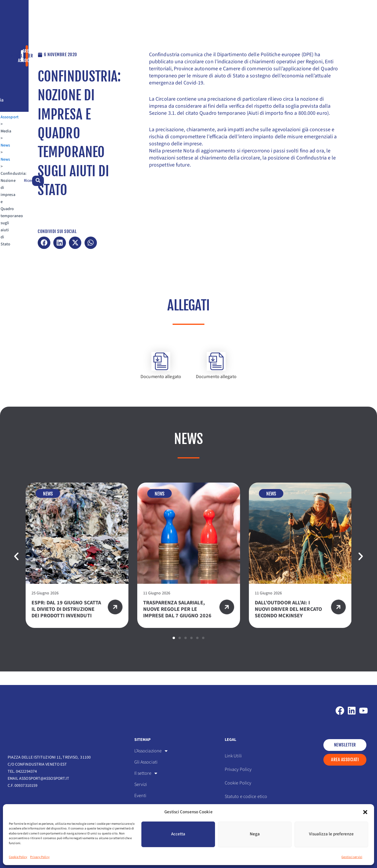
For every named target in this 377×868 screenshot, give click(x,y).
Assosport (17, 49)
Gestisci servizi (352, 857)
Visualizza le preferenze (331, 834)
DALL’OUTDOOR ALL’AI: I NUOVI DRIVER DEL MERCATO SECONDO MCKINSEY (288, 623)
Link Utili (233, 756)
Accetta (178, 834)
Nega (255, 834)
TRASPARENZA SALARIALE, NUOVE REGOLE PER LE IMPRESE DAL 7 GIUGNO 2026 (178, 623)
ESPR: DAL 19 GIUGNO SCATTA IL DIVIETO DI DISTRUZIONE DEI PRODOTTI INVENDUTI (66, 623)
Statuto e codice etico (246, 797)
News (49, 49)
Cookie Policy (18, 857)
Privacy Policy (40, 857)
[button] (365, 812)
